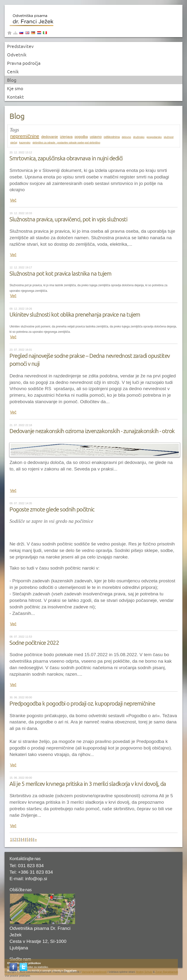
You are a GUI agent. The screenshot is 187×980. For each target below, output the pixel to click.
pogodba (81, 137)
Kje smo (15, 88)
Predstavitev (20, 46)
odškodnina (112, 137)
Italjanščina (45, 34)
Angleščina (27, 34)
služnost (169, 137)
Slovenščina (21, 34)
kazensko (25, 143)
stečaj (14, 143)
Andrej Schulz (144, 972)
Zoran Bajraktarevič (167, 972)
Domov (9, 34)
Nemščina (33, 34)
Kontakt (15, 97)
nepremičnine (25, 136)
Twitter (24, 967)
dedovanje (50, 137)
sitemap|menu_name (15, 34)
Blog (12, 80)
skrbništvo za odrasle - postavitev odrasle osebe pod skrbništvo (66, 143)
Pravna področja (24, 63)
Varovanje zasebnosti (94, 972)
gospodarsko (154, 137)
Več (13, 200)
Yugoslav (39, 34)
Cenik (13, 72)
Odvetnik (17, 55)
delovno (127, 137)
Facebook (14, 967)
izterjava (66, 137)
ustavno (96, 137)
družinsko (139, 137)
